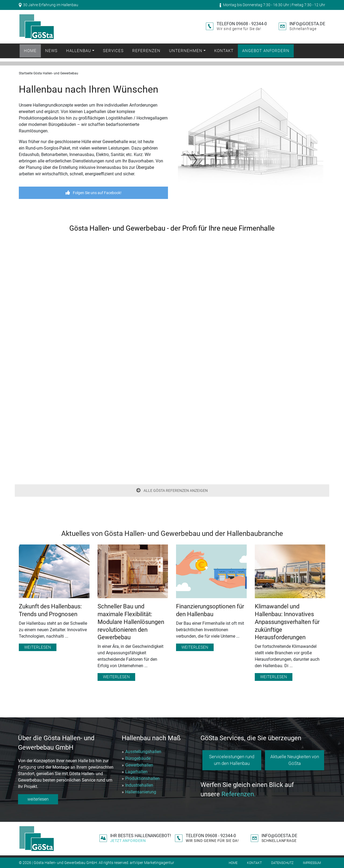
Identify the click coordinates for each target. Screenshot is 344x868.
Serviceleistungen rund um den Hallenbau (232, 760)
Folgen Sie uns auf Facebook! (94, 193)
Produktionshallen (142, 778)
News (51, 51)
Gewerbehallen (139, 765)
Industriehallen (139, 785)
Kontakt (224, 51)
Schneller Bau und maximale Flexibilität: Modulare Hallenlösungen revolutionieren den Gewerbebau (131, 622)
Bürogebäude (138, 758)
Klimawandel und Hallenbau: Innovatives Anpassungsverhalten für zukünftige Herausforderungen (287, 622)
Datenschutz (282, 863)
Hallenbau (79, 51)
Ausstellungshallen (143, 752)
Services (113, 51)
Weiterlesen (38, 647)
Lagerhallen (136, 772)
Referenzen (146, 51)
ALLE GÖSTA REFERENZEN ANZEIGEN (172, 491)
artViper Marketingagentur (152, 863)
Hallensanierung (141, 792)
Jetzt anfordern (128, 841)
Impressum (312, 863)
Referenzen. (239, 794)
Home (30, 51)
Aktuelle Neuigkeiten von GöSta (295, 760)
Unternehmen (186, 51)
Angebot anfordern (266, 51)
